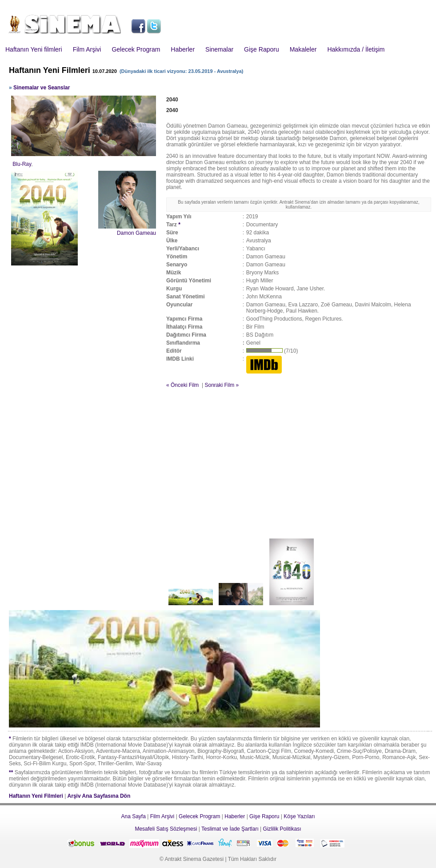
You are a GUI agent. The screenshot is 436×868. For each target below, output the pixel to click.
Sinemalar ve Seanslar (42, 88)
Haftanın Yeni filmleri (34, 49)
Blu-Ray (22, 164)
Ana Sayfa (133, 816)
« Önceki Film (182, 385)
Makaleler (303, 49)
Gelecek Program (136, 49)
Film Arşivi (87, 49)
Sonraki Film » (222, 385)
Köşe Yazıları (299, 816)
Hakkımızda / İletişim (356, 49)
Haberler (183, 49)
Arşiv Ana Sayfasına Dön (99, 796)
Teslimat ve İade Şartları (230, 829)
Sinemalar (219, 49)
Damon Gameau (136, 233)
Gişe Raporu (262, 49)
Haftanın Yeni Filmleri (36, 796)
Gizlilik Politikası (282, 829)
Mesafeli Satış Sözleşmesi (166, 829)
